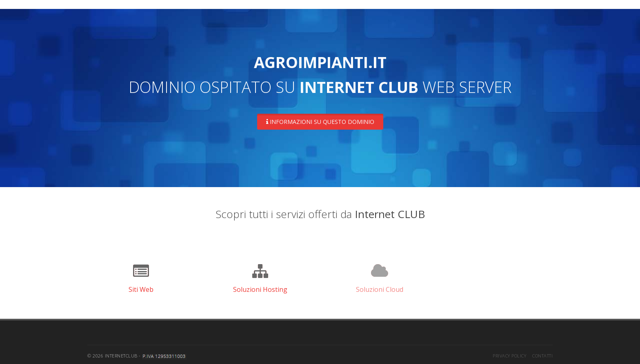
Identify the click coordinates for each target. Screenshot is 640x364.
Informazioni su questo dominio (320, 122)
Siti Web (141, 287)
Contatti (542, 353)
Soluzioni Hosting (260, 287)
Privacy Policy (509, 353)
